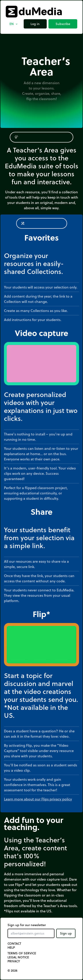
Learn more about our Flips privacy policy (38, 799)
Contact (14, 944)
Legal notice (18, 957)
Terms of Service (22, 953)
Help (11, 948)
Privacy (14, 961)
